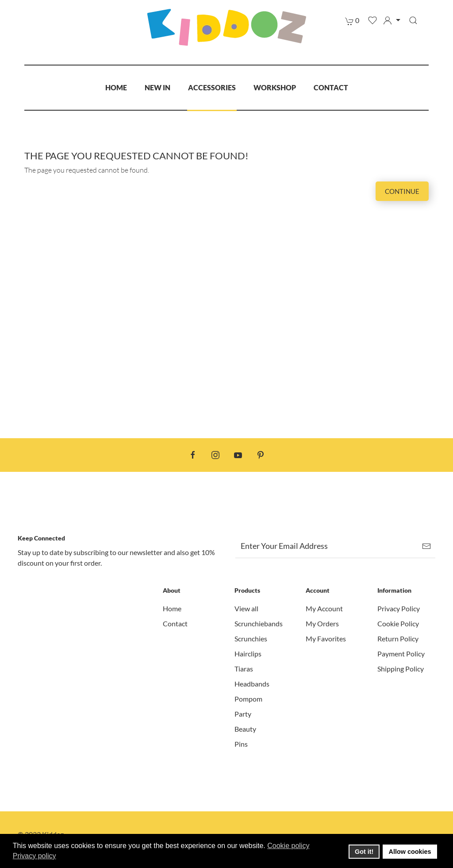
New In (157, 87)
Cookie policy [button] (288, 846)
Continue (402, 191)
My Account (324, 608)
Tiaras (244, 669)
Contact (331, 87)
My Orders (322, 623)
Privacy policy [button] (35, 856)
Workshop (275, 87)
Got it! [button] (364, 852)
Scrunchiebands (259, 623)
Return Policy (398, 638)
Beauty (245, 729)
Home (116, 87)
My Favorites (326, 638)
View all (246, 608)
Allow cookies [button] (410, 852)
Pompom (248, 699)
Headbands (252, 684)
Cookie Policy (398, 623)
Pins (241, 744)
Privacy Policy (399, 608)
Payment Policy (401, 654)
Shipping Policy (401, 669)
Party (243, 714)
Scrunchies (251, 638)
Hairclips (248, 654)
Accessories (212, 87)
